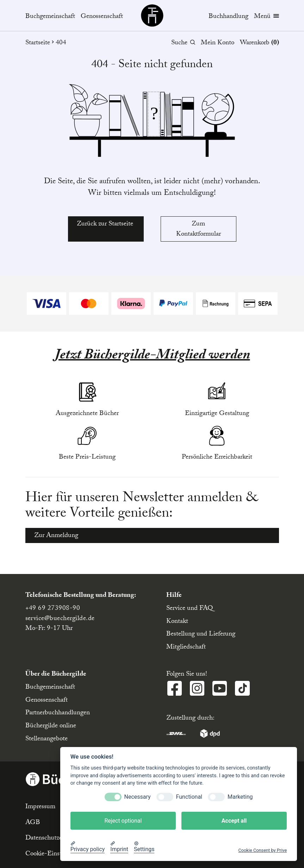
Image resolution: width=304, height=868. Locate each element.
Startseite (41, 43)
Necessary (138, 797)
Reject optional (123, 821)
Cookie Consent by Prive (262, 850)
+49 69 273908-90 (53, 609)
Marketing (240, 797)
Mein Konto (218, 43)
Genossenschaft (102, 17)
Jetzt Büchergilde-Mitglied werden (152, 356)
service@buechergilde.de (60, 619)
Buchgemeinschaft (50, 17)
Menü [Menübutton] (266, 17)
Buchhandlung (228, 17)
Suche (183, 43)
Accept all (234, 821)
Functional (189, 797)
